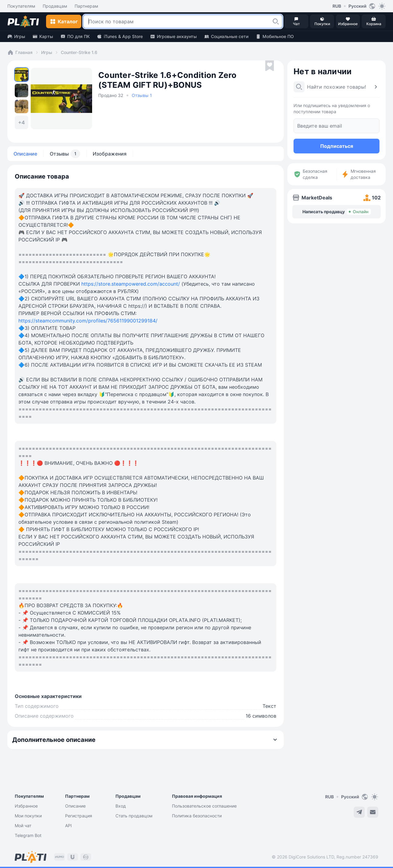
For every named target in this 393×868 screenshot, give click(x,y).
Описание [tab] (25, 154)
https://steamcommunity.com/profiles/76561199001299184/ (88, 321)
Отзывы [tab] (65, 154)
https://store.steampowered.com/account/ (131, 284)
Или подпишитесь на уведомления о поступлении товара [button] (332, 108)
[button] (276, 21)
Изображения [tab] (110, 154)
